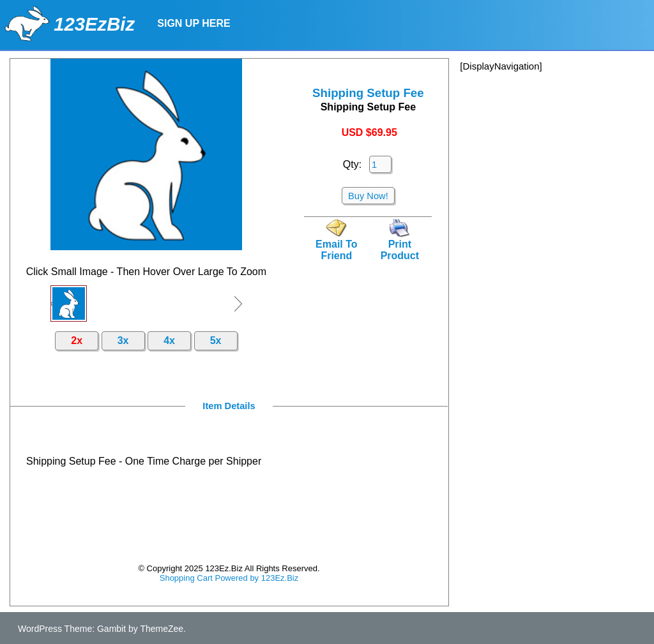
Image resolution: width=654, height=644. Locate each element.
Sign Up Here (194, 23)
